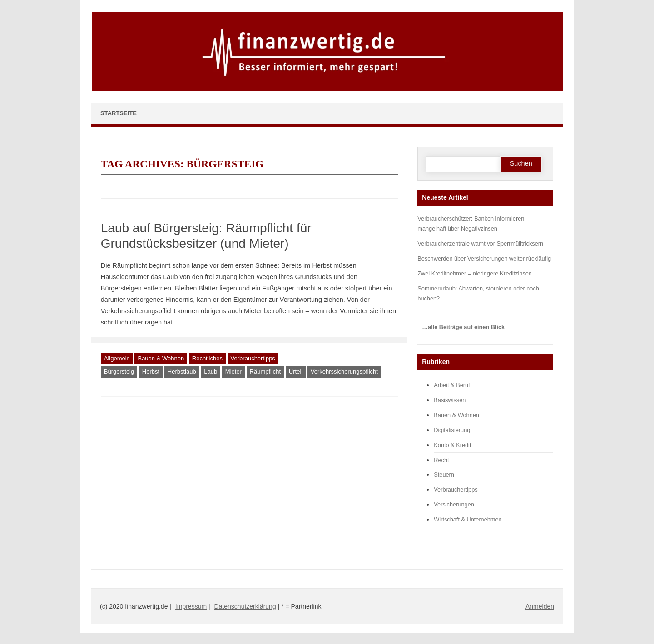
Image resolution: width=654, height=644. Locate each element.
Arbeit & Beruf (452, 385)
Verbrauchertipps (253, 358)
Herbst (151, 371)
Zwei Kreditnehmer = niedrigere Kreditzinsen (475, 273)
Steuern (444, 474)
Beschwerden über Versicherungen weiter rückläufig (484, 258)
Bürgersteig (119, 371)
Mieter (233, 371)
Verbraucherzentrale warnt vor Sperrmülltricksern (480, 243)
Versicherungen (454, 504)
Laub (211, 371)
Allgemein (117, 358)
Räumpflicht (265, 371)
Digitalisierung (452, 430)
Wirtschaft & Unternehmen (468, 519)
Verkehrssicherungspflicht (344, 371)
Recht (441, 460)
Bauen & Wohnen (161, 358)
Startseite (119, 113)
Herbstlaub (182, 371)
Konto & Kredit (452, 445)
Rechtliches (207, 358)
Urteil (296, 371)
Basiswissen (450, 400)
